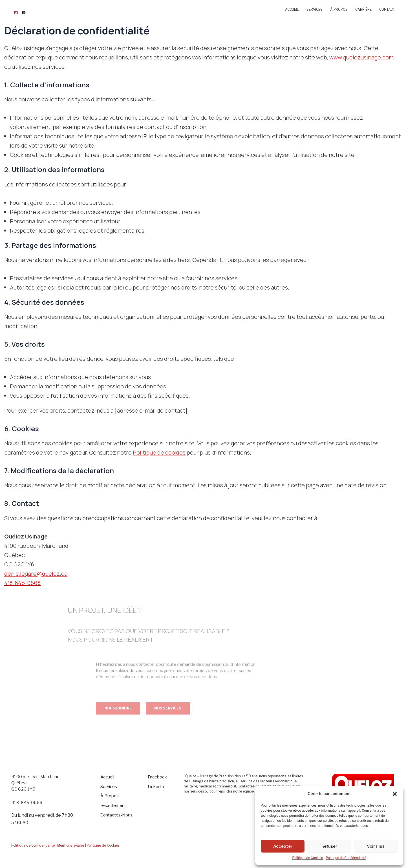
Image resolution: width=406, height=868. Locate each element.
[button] (395, 794)
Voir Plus (376, 846)
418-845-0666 (22, 583)
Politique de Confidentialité (346, 858)
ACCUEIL (292, 9)
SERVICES (315, 9)
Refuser (329, 846)
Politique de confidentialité (33, 845)
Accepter (283, 846)
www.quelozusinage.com (361, 57)
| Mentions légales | (71, 845)
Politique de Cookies (307, 858)
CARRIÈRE (363, 9)
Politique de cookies (159, 452)
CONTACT (387, 9)
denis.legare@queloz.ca (36, 574)
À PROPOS (339, 9)
